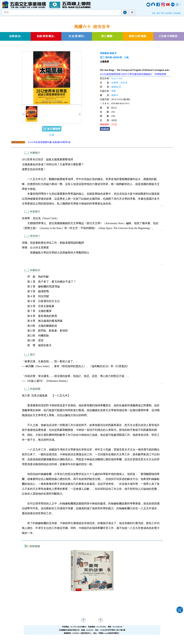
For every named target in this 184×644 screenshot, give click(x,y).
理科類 (109, 57)
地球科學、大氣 (121, 57)
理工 (102, 57)
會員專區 (169, 13)
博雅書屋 (104, 53)
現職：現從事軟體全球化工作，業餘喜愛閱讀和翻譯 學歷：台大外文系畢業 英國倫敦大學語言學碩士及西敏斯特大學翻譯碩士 (92, 253)
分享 (52, 135)
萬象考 (113, 53)
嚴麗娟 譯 (116, 87)
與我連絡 (177, 13)
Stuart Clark (117, 78)
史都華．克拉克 (119, 83)
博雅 (114, 91)
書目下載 (160, 13)
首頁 (154, 13)
